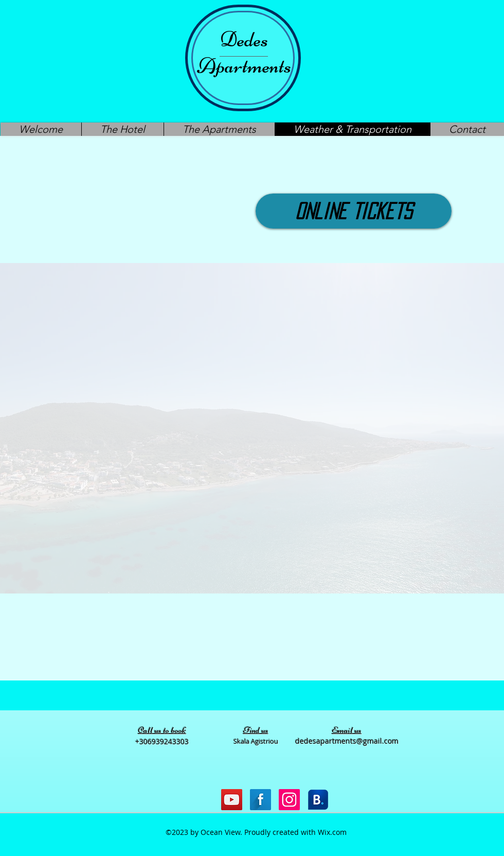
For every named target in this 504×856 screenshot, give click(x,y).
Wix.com (332, 832)
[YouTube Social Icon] (232, 800)
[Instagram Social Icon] (289, 800)
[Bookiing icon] (318, 800)
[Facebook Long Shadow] (260, 800)
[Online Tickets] (354, 211)
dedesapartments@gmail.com (347, 741)
